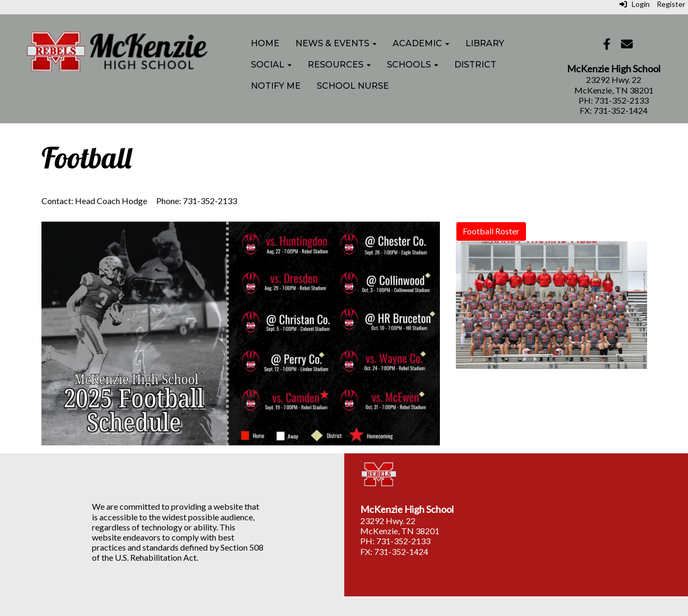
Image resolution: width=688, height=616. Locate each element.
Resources (339, 65)
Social (271, 65)
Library (485, 43)
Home (265, 43)
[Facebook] (607, 45)
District (475, 65)
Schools (413, 65)
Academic (421, 43)
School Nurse (353, 86)
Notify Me (276, 86)
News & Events (336, 43)
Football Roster (491, 231)
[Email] (627, 45)
